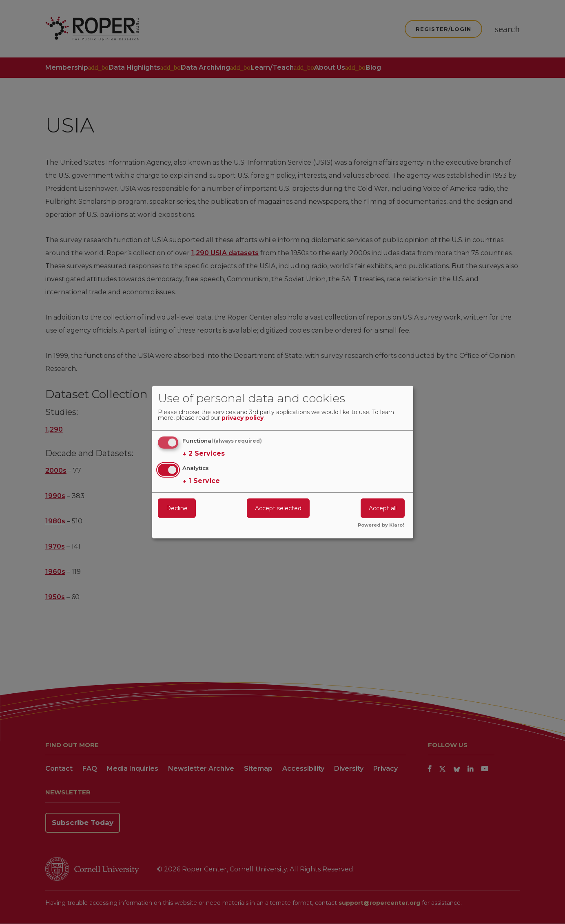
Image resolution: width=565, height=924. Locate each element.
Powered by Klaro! (381, 525)
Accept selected (278, 508)
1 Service (201, 481)
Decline (177, 508)
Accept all (383, 508)
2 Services (204, 454)
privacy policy (243, 418)
